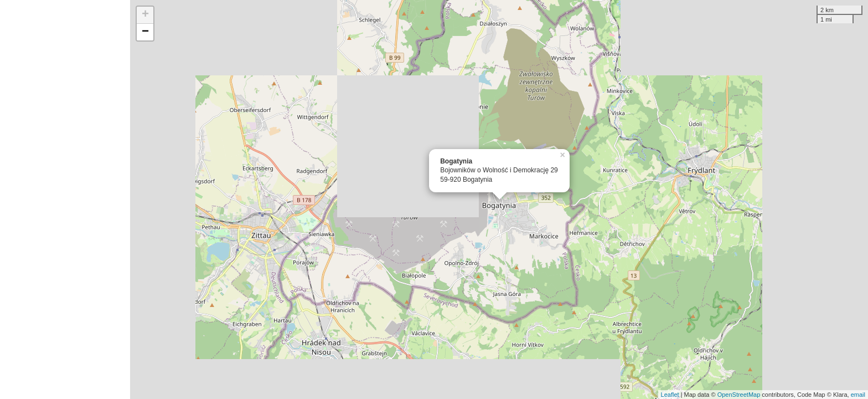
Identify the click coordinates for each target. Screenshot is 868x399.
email (858, 395)
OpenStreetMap (739, 395)
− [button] (145, 32)
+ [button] (145, 15)
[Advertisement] (65, 199)
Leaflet (670, 395)
